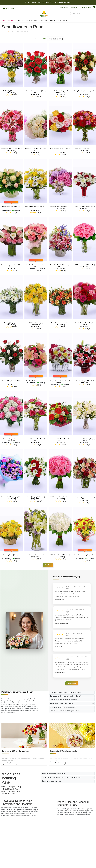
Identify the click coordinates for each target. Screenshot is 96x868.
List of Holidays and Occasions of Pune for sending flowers (62, 777)
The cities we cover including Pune (54, 774)
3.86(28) (15, 271)
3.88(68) (64, 211)
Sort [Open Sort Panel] (45, 39)
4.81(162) (39, 501)
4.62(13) (88, 97)
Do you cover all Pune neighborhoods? (63, 707)
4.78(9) (39, 329)
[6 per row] (60, 39)
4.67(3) (64, 387)
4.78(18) (15, 387)
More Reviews (72, 683)
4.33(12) (88, 211)
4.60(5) (88, 269)
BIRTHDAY (44, 20)
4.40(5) (64, 501)
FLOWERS (19, 20)
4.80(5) (64, 155)
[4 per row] (54, 39)
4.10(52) (15, 327)
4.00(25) (64, 97)
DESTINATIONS (32, 20)
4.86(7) (39, 97)
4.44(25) (15, 95)
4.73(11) (64, 327)
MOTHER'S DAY (8, 20)
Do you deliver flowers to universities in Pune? (65, 696)
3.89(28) (39, 213)
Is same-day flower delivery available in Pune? (65, 692)
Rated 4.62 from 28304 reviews (19, 32)
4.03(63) (88, 385)
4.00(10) (39, 445)
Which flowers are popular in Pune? (62, 703)
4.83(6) (64, 445)
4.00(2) (39, 385)
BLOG (65, 20)
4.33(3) (15, 501)
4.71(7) (88, 153)
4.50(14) (88, 503)
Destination (75, 7)
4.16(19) (64, 271)
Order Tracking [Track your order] (9, 8)
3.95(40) (88, 329)
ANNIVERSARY (56, 20)
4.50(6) (64, 559)
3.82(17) (39, 155)
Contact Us (64, 7)
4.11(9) (15, 153)
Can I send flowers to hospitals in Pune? (63, 700)
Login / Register (87, 7)
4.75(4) (39, 271)
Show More (48, 565)
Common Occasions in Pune (52, 781)
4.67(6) (15, 213)
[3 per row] (50, 39)
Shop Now (10, 763)
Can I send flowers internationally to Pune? (64, 711)
